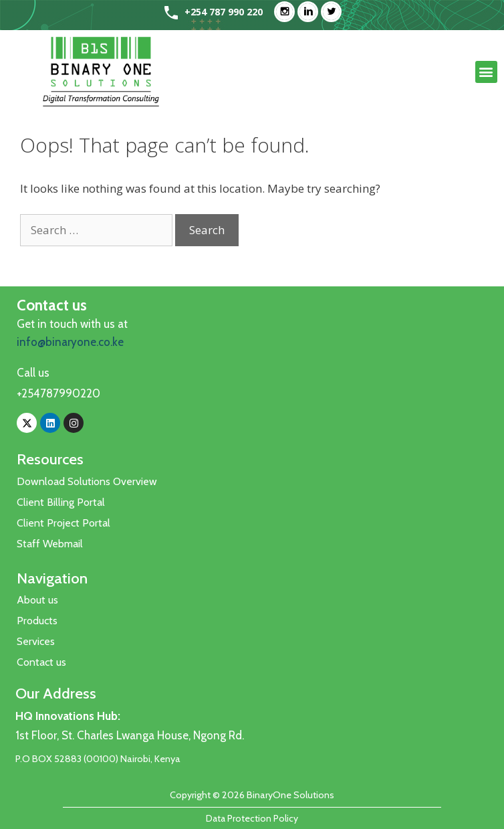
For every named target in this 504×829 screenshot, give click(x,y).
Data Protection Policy (252, 818)
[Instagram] (288, 12)
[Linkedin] (311, 12)
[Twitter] (335, 12)
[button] (486, 72)
